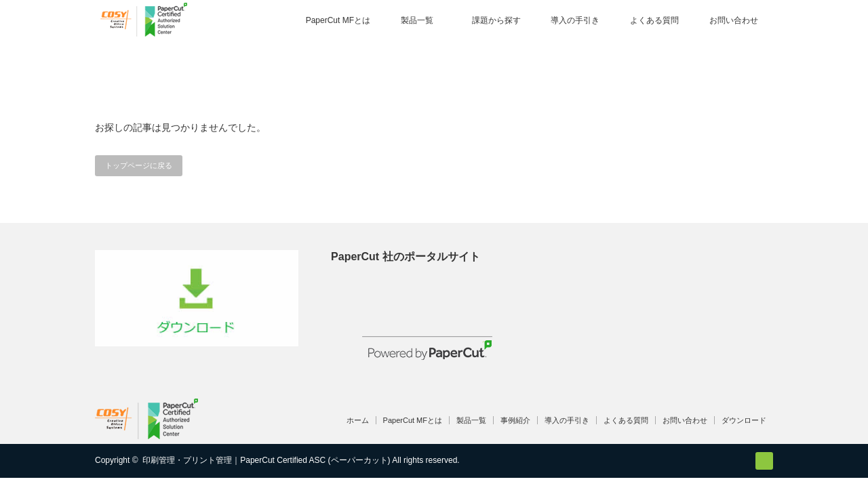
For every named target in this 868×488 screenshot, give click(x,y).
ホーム (358, 420)
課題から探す (496, 20)
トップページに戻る (139, 165)
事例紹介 (515, 420)
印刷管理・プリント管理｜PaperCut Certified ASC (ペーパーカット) (266, 460)
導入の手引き (575, 20)
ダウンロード (744, 420)
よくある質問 (654, 20)
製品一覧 (417, 20)
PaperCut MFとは (338, 20)
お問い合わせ (734, 20)
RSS (764, 461)
